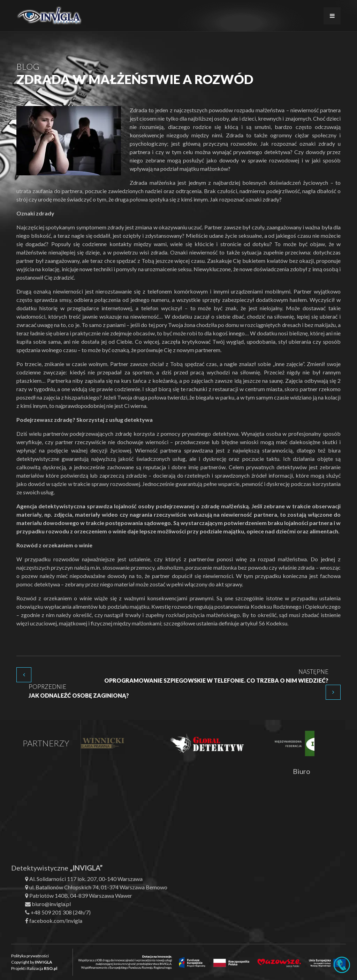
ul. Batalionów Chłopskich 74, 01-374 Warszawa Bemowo (98, 887)
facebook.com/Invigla (56, 921)
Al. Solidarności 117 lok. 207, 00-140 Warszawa (86, 879)
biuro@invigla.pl (51, 904)
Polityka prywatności (30, 956)
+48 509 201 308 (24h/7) (61, 912)
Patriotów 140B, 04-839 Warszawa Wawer (81, 895)
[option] (101, 743)
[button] (14, 966)
